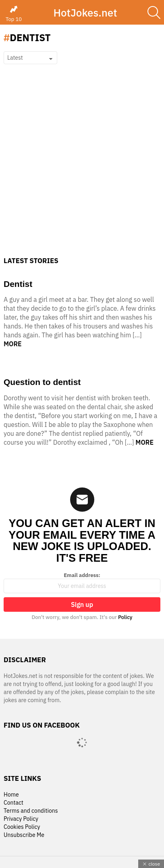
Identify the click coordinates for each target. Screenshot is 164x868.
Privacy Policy (21, 819)
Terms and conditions (31, 811)
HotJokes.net (85, 13)
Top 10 (14, 14)
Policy (125, 617)
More (13, 344)
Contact (13, 803)
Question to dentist (42, 382)
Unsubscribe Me (24, 835)
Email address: (82, 583)
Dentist (18, 284)
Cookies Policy (22, 827)
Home (11, 795)
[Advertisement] (82, 170)
